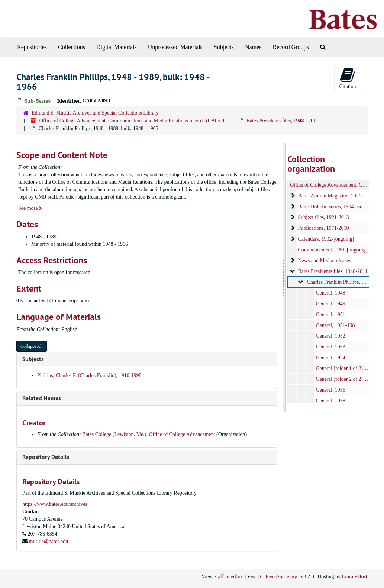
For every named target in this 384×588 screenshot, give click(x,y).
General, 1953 (331, 347)
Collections (72, 47)
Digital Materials (117, 47)
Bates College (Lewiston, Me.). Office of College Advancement (149, 434)
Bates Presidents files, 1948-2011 (333, 271)
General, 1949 (331, 304)
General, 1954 (331, 358)
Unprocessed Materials (175, 47)
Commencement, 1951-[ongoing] (333, 250)
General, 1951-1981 (337, 325)
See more (30, 208)
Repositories (32, 47)
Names (253, 47)
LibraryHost (355, 577)
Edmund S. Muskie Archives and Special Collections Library (95, 113)
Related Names (42, 398)
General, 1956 (331, 390)
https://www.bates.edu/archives (55, 504)
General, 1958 (331, 401)
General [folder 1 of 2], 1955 (346, 368)
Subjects (224, 47)
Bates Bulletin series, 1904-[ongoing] (337, 207)
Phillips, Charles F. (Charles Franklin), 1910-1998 (89, 375)
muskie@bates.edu (49, 541)
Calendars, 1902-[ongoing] (326, 239)
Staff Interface (229, 577)
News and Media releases (325, 261)
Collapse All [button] (32, 346)
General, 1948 (331, 293)
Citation (347, 78)
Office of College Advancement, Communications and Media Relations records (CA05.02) (134, 121)
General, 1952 (331, 336)
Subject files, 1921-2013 (324, 217)
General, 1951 (331, 314)
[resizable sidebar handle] (284, 277)
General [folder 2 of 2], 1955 (346, 379)
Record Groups (291, 47)
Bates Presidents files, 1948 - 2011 (283, 121)
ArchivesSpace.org (278, 577)
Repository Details (46, 457)
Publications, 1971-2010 (324, 228)
